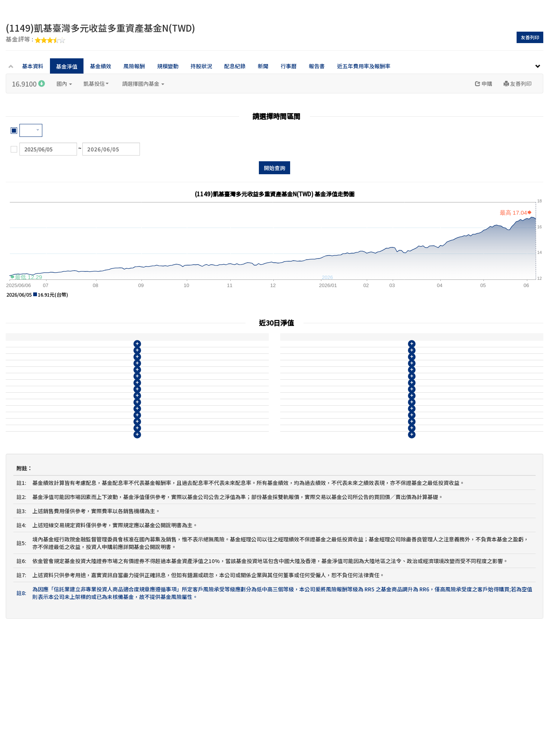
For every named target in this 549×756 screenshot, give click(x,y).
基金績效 (101, 66)
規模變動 (168, 66)
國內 (64, 83)
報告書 (317, 66)
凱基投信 (96, 83)
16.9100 (28, 83)
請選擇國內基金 (143, 83)
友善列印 (530, 37)
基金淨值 (67, 66)
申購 (484, 83)
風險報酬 (134, 66)
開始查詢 (274, 168)
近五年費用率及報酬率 (364, 66)
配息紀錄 (235, 66)
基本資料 (33, 66)
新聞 (263, 66)
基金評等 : (35, 40)
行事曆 (289, 66)
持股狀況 (201, 66)
